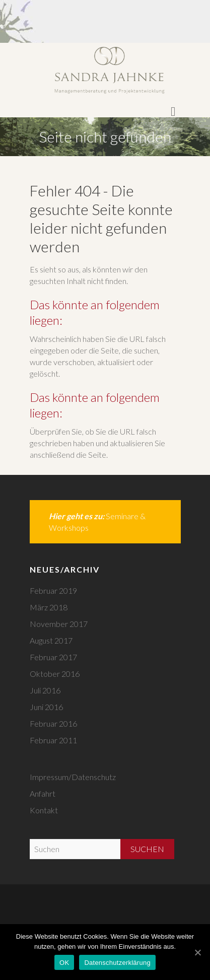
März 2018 (49, 607)
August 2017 (51, 640)
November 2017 (59, 624)
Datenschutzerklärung (117, 963)
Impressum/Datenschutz (73, 777)
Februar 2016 (53, 723)
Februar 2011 (53, 740)
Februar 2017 (53, 657)
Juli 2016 (45, 690)
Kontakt (44, 810)
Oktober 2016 (55, 674)
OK (64, 963)
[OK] (197, 952)
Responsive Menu (173, 112)
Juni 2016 (46, 707)
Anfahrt (43, 793)
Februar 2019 (53, 590)
